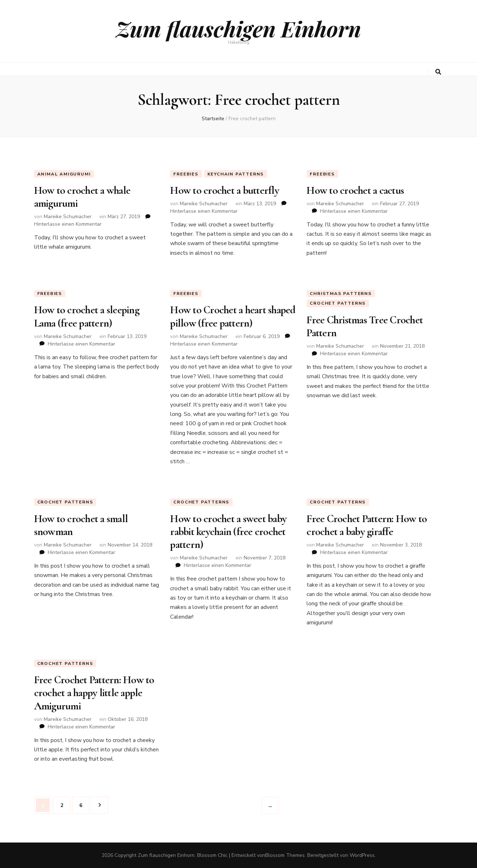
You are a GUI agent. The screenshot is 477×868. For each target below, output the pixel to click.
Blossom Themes (285, 855)
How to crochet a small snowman (81, 525)
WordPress (362, 855)
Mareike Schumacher (68, 217)
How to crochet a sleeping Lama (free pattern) (87, 316)
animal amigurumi (64, 174)
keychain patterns (236, 174)
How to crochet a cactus (355, 190)
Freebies (186, 174)
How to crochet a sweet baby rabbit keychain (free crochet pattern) (228, 532)
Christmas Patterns (341, 294)
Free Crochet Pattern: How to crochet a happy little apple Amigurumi (94, 693)
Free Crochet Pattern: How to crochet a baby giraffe (367, 525)
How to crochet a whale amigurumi (82, 197)
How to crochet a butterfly (225, 190)
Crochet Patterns (338, 303)
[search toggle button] (438, 72)
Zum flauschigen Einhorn (238, 28)
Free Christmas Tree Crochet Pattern (365, 326)
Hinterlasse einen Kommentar (68, 224)
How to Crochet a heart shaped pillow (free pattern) (233, 316)
